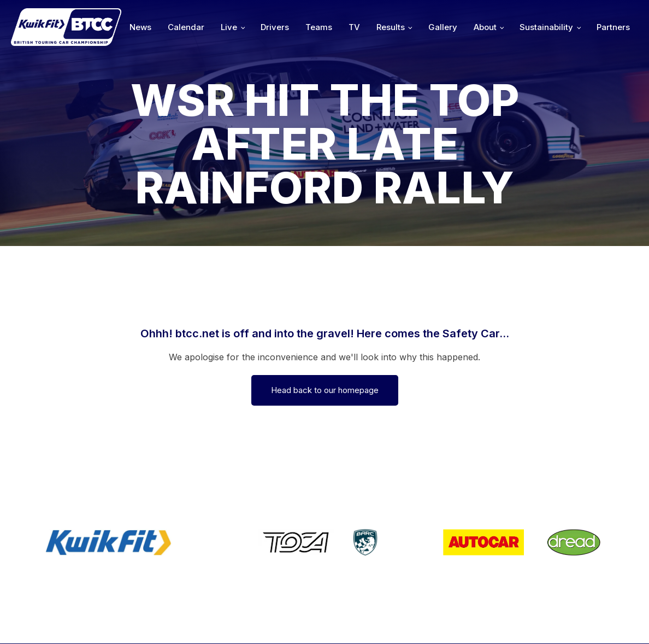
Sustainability (546, 27)
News (140, 27)
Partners (613, 27)
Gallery (443, 27)
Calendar (186, 27)
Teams (319, 27)
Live (229, 27)
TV (354, 27)
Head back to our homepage (325, 390)
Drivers (275, 27)
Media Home (601, 620)
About (485, 27)
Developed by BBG (442, 620)
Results (391, 27)
